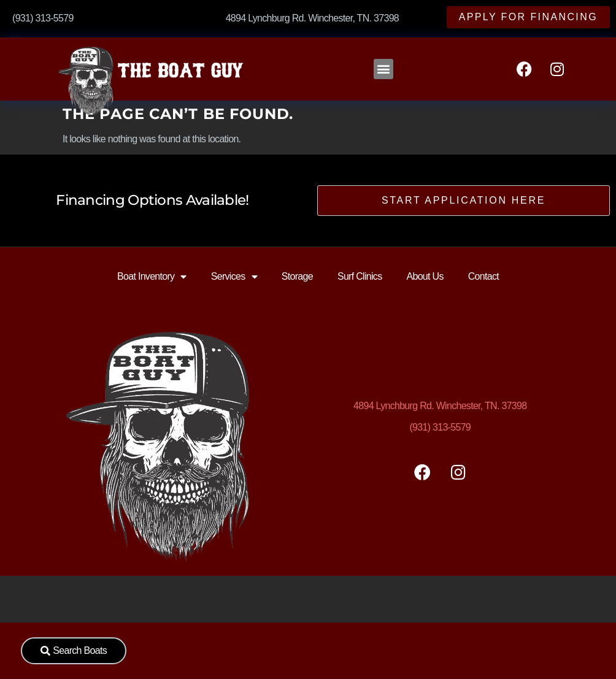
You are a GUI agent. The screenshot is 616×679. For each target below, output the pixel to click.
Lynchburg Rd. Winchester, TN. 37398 (440, 406)
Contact (483, 276)
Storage (297, 276)
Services (234, 277)
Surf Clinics (360, 276)
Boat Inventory (152, 277)
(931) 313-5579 (440, 427)
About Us (425, 276)
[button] (383, 69)
